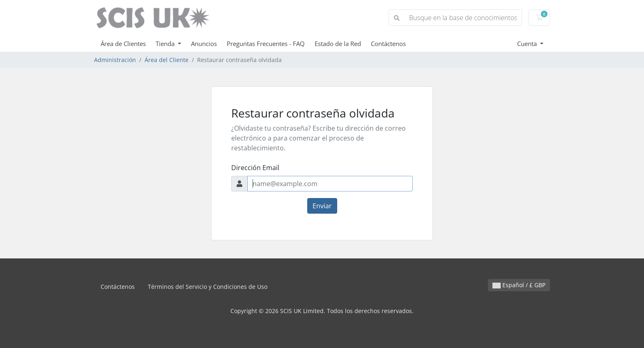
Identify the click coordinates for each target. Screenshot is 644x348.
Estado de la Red (338, 44)
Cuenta (528, 44)
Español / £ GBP (519, 285)
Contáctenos (388, 44)
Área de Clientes (123, 44)
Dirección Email (255, 168)
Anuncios (204, 44)
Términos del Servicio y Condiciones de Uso (208, 287)
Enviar (322, 206)
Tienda (166, 44)
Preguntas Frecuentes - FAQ (266, 44)
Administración (115, 60)
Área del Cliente (167, 60)
